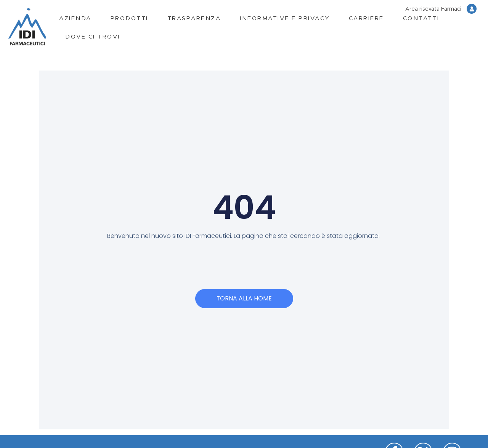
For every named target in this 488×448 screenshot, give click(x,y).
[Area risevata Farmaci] (472, 9)
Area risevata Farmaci (433, 9)
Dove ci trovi (93, 37)
